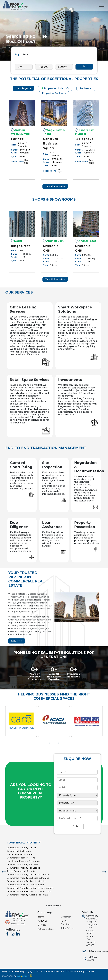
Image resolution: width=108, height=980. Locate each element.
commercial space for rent (21, 858)
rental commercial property (21, 871)
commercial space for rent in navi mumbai (29, 891)
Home (41, 917)
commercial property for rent (22, 848)
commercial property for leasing (24, 868)
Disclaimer (66, 917)
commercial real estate (19, 851)
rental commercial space (20, 854)
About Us (43, 921)
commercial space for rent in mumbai (26, 881)
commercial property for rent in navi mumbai (30, 888)
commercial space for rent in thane (25, 885)
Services (42, 925)
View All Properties (55, 186)
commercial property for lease (23, 865)
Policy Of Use (67, 928)
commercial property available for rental (27, 895)
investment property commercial (24, 861)
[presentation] (50, 743)
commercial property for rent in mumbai (28, 875)
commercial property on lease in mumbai (28, 878)
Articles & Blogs (46, 929)
